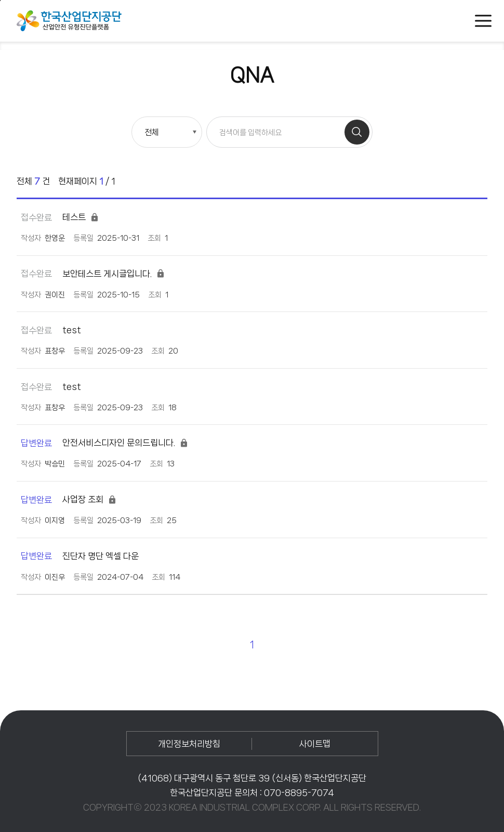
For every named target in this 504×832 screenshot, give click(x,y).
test (51, 330)
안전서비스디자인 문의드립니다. (105, 443)
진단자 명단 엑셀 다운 (80, 556)
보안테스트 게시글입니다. (93, 274)
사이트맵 (315, 744)
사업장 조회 (69, 499)
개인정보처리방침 (189, 744)
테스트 (60, 217)
